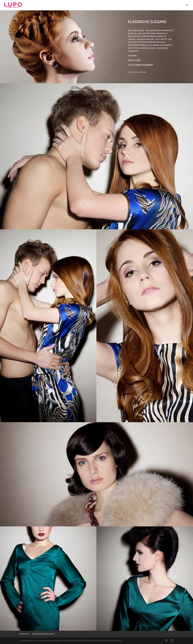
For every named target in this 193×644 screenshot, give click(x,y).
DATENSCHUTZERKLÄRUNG (43, 634)
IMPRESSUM (24, 634)
